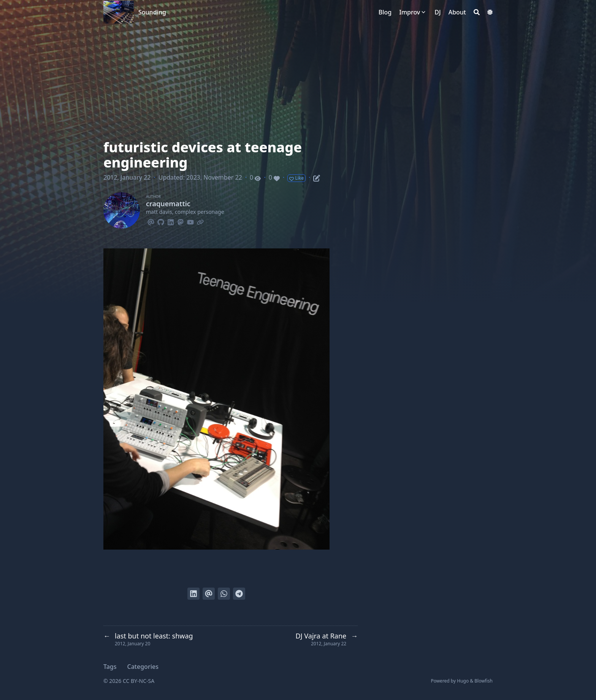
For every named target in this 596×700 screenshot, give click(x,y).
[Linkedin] (171, 221)
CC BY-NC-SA (139, 681)
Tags (110, 667)
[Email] (151, 221)
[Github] (161, 221)
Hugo (463, 681)
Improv (410, 12)
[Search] (477, 12)
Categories (143, 667)
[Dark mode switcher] (490, 12)
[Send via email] (209, 594)
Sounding (152, 12)
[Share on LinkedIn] (193, 594)
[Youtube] (190, 221)
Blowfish (483, 681)
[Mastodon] (181, 221)
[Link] (200, 221)
